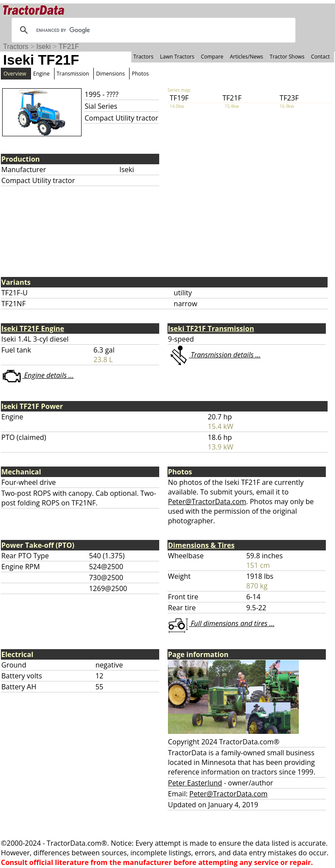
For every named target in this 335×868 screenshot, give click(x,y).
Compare (212, 57)
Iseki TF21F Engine (33, 329)
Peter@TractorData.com (207, 501)
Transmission (73, 74)
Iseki (43, 47)
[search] (152, 30)
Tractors (16, 47)
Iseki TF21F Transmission (211, 329)
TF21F (69, 47)
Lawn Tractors (177, 57)
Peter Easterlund (195, 783)
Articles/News (246, 57)
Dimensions (110, 74)
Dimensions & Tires (201, 545)
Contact (320, 57)
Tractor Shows (287, 57)
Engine (41, 74)
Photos (140, 74)
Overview (15, 74)
